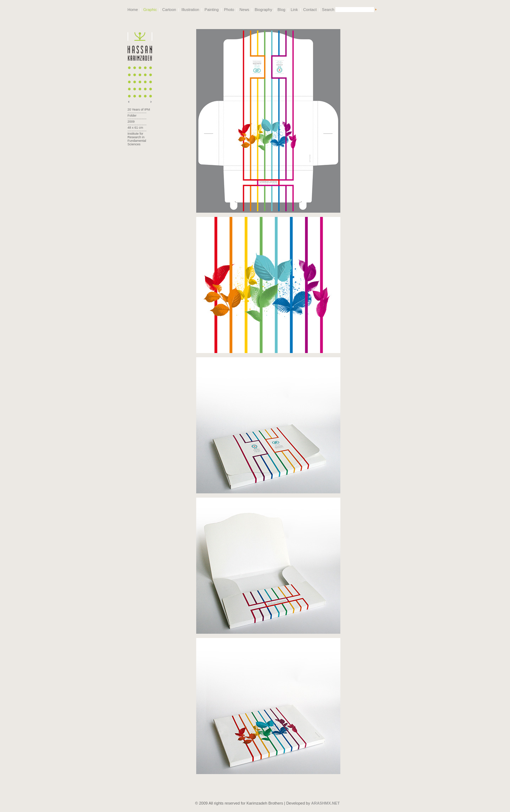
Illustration (190, 10)
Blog (282, 10)
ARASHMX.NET (326, 799)
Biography (263, 10)
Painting (212, 10)
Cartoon (169, 10)
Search (328, 10)
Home (133, 10)
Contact (310, 10)
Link (294, 10)
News (244, 10)
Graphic (150, 10)
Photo (229, 10)
